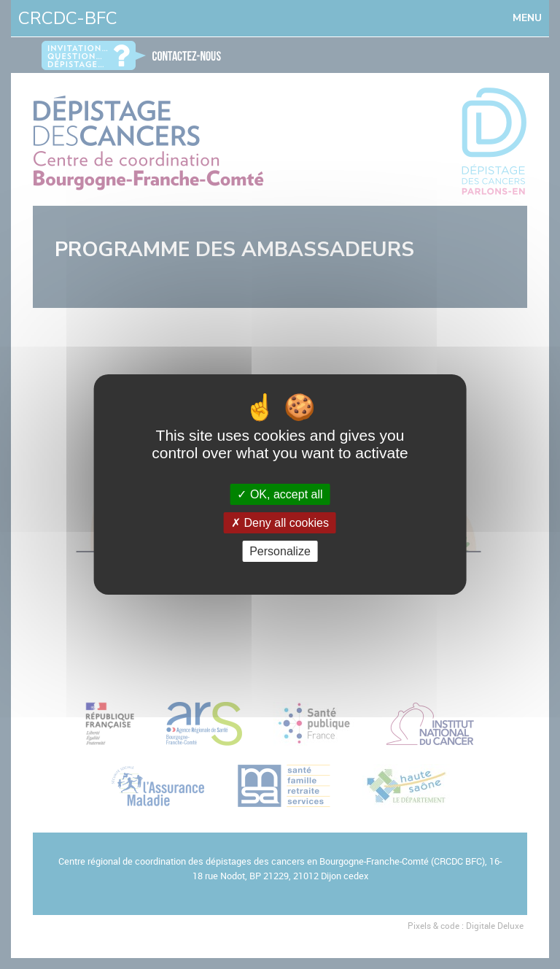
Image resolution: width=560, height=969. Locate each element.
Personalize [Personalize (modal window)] (280, 551)
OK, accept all (280, 494)
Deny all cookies (280, 523)
